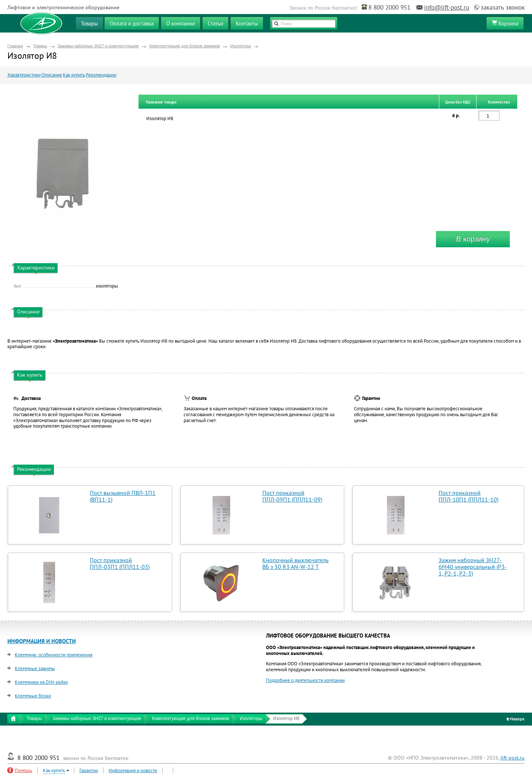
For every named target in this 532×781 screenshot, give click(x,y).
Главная (15, 46)
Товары (40, 46)
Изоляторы (241, 46)
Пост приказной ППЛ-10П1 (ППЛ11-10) (468, 496)
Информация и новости (133, 770)
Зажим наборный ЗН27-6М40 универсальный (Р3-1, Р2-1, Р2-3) (473, 567)
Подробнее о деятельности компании (305, 680)
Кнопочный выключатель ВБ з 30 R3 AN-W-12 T (295, 563)
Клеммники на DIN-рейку (41, 682)
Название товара (161, 102)
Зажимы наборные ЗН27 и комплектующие (98, 46)
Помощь (23, 770)
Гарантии (89, 770)
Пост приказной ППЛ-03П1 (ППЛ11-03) (120, 563)
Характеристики (24, 75)
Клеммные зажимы (35, 668)
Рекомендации (101, 75)
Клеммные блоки (33, 696)
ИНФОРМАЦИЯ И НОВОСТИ (42, 641)
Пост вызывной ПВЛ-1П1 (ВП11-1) (123, 496)
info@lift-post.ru (447, 7)
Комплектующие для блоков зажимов (185, 46)
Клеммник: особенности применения (54, 655)
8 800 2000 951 (389, 7)
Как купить (74, 75)
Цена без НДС (458, 102)
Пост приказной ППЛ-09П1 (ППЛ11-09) (292, 496)
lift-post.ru (513, 758)
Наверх (516, 719)
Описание (52, 75)
